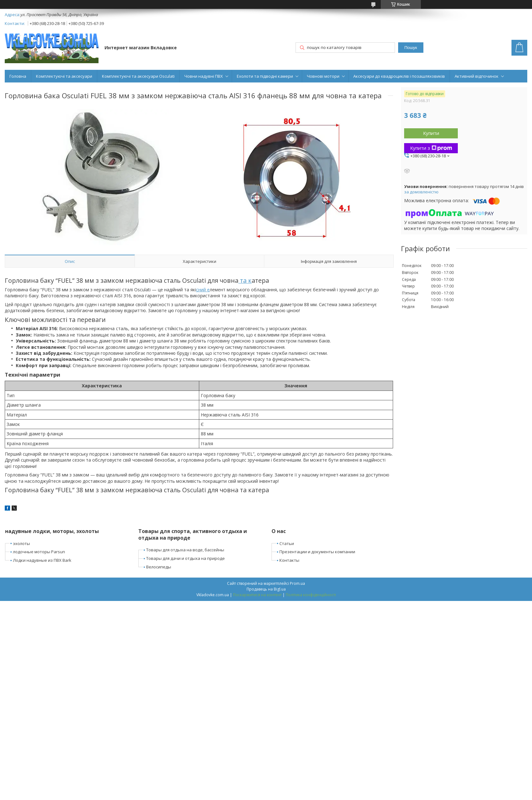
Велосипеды (159, 567)
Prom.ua (297, 583)
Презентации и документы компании (317, 552)
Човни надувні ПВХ (204, 76)
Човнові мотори (323, 76)
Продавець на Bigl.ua (266, 589)
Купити (431, 133)
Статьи (287, 543)
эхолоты (21, 543)
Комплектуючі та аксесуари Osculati (138, 76)
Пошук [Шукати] (411, 48)
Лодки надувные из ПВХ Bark (42, 560)
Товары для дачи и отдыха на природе (185, 558)
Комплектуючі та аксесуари (64, 76)
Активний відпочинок (477, 76)
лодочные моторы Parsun (39, 552)
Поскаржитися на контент (257, 595)
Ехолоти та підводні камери (265, 76)
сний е (203, 290)
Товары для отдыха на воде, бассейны (185, 550)
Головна (18, 76)
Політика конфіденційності (311, 595)
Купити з (431, 148)
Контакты (289, 560)
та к (245, 280)
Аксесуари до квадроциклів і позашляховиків (399, 76)
